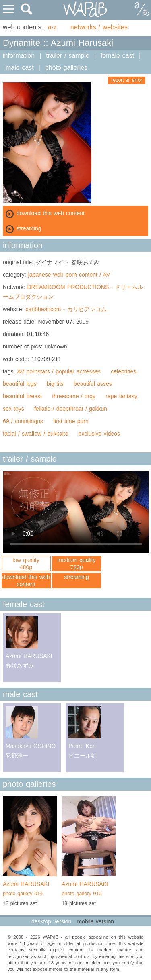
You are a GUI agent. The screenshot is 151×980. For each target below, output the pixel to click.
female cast (117, 56)
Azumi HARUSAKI (30, 890)
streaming (76, 577)
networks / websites (99, 27)
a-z (52, 27)
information (19, 56)
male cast (20, 68)
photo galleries (66, 68)
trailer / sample (68, 56)
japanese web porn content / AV (69, 275)
